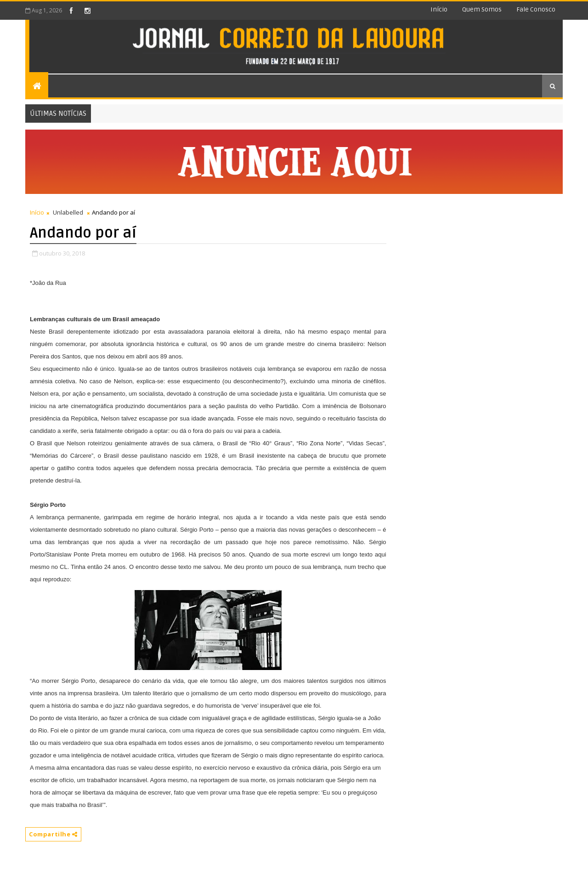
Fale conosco (536, 9)
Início (439, 9)
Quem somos (482, 9)
